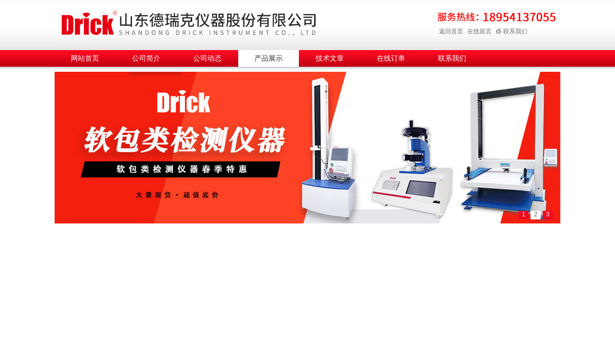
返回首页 (451, 31)
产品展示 (269, 58)
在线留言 (479, 31)
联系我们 (512, 31)
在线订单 (391, 58)
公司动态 (207, 58)
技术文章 (330, 58)
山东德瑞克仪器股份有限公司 (189, 24)
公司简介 (146, 58)
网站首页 (85, 58)
